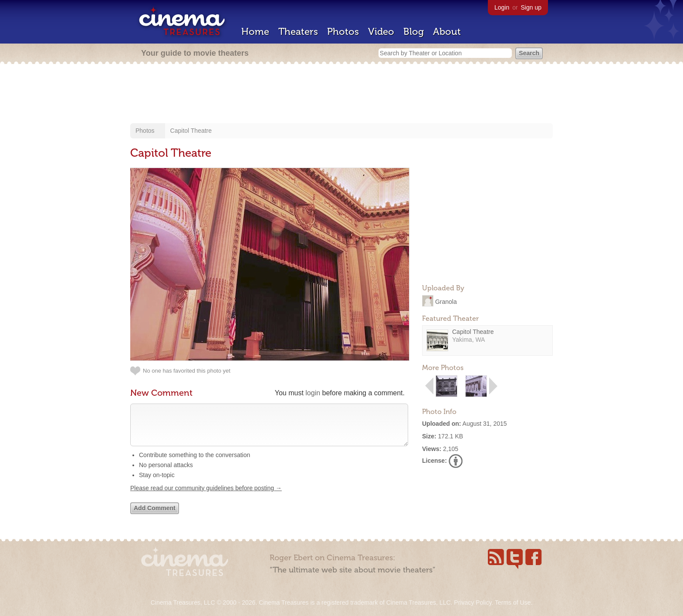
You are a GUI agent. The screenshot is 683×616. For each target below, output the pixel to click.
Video (381, 32)
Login (502, 7)
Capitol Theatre (191, 131)
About (447, 32)
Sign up (531, 7)
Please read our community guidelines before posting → (206, 497)
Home (255, 32)
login (313, 393)
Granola (446, 301)
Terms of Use (513, 603)
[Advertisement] (341, 94)
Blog (414, 32)
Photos (343, 32)
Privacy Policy (473, 603)
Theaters (298, 32)
